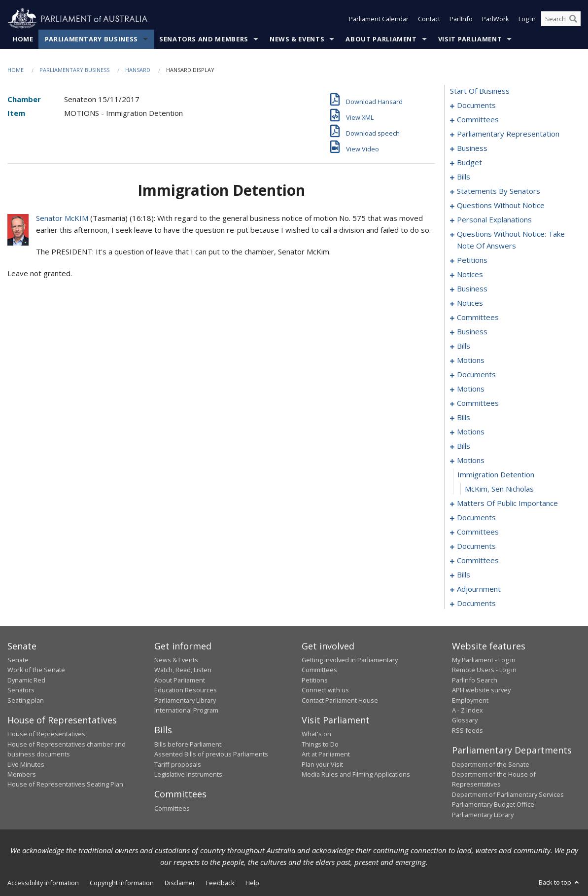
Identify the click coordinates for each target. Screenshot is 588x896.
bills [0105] (464, 346)
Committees (172, 808)
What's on (316, 734)
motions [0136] (471, 431)
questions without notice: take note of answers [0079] (511, 240)
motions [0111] (471, 360)
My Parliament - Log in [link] (484, 660)
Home (23, 39)
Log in (527, 19)
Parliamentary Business (91, 39)
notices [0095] (470, 303)
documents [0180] (476, 517)
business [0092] (472, 288)
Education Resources (186, 690)
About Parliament (381, 39)
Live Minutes (26, 764)
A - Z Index (467, 710)
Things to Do (320, 744)
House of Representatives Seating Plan (65, 784)
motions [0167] (471, 460)
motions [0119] (471, 389)
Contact (429, 19)
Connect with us (325, 690)
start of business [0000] (480, 91)
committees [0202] (478, 560)
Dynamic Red (26, 680)
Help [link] (252, 883)
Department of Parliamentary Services (508, 794)
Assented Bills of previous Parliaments (211, 754)
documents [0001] (476, 105)
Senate (18, 660)
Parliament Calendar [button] (379, 19)
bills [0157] (464, 446)
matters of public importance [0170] (507, 503)
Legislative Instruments (188, 774)
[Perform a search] (573, 19)
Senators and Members (204, 39)
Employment (470, 700)
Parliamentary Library (185, 700)
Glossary (465, 720)
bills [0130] (464, 417)
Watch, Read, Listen (183, 670)
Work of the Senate (36, 670)
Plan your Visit (322, 764)
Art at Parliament (326, 754)
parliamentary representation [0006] (508, 134)
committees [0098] (478, 317)
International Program (186, 710)
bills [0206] (464, 574)
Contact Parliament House (340, 700)
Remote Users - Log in (484, 670)
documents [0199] (476, 546)
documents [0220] (476, 603)
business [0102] (472, 331)
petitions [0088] (472, 260)
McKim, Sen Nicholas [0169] (499, 489)
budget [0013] (469, 162)
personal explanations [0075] (494, 219)
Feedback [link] (220, 883)
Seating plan (26, 700)
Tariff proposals (178, 764)
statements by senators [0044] (499, 191)
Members (22, 774)
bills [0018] (464, 177)
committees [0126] (478, 403)
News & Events (297, 39)
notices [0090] (470, 274)
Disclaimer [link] (180, 883)
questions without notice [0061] (501, 205)
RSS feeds (467, 730)
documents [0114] (476, 374)
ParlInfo (461, 19)
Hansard (138, 70)
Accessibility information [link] (43, 883)
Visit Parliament (470, 39)
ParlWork (496, 19)
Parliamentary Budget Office (493, 804)
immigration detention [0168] (496, 474)
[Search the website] (561, 19)
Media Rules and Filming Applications (356, 774)
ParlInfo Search (475, 680)
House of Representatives (46, 734)
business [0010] (472, 148)
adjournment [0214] (479, 589)
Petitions (315, 680)
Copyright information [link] (122, 883)
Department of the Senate (491, 764)
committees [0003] (478, 119)
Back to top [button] (560, 882)
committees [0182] (478, 532)
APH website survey (481, 690)
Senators (21, 690)
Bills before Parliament (188, 744)
